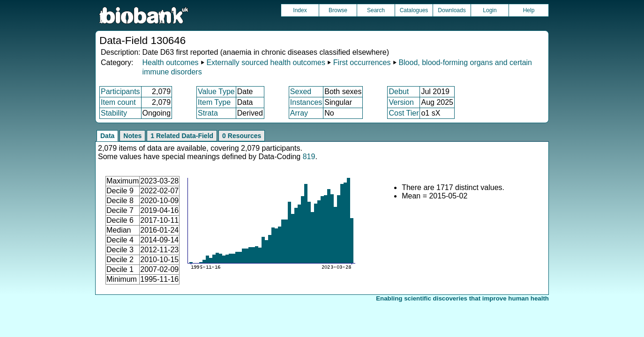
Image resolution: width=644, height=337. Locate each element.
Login (490, 10)
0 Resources (242, 136)
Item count (118, 102)
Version (401, 102)
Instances (306, 102)
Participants (120, 92)
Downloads (452, 10)
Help (529, 10)
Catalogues (414, 10)
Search (376, 10)
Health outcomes (170, 62)
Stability (114, 113)
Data (107, 136)
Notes (132, 136)
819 (309, 157)
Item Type (214, 102)
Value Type (216, 92)
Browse (338, 10)
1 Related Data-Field (182, 136)
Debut (399, 92)
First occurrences (362, 62)
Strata (208, 113)
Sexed (301, 92)
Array (299, 113)
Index (300, 10)
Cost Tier (404, 113)
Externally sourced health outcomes (266, 62)
